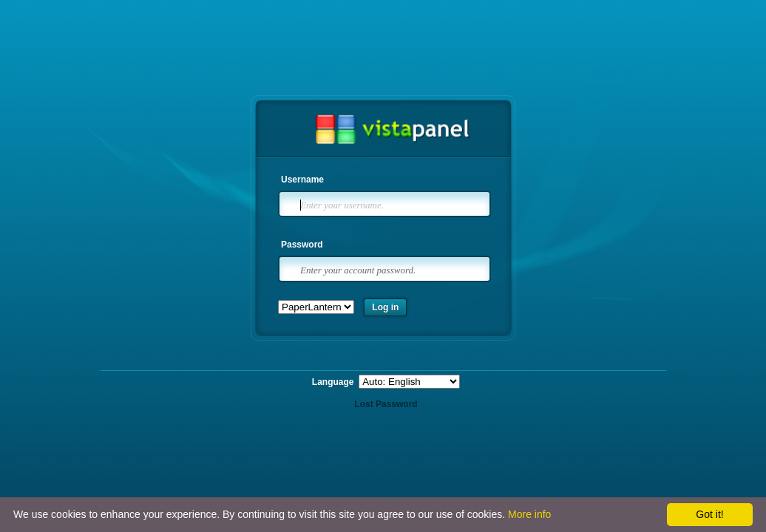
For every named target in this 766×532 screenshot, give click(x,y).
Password (302, 245)
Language (334, 382)
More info (529, 514)
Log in (385, 307)
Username (302, 180)
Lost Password (386, 404)
